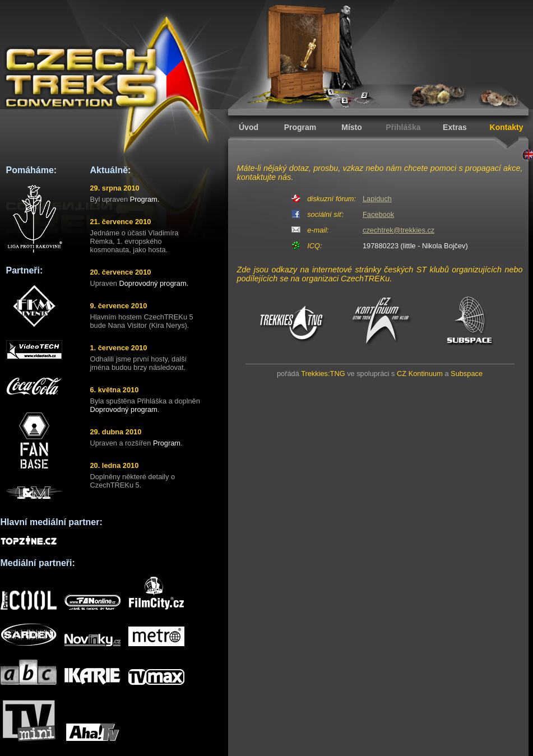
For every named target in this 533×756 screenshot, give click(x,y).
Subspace (467, 374)
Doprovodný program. (154, 283)
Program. (145, 199)
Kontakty (507, 127)
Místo (352, 127)
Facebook (378, 214)
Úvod (249, 127)
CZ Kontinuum (420, 374)
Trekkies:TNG (323, 374)
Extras (455, 127)
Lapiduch (377, 199)
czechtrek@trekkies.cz (398, 230)
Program (300, 127)
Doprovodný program (124, 409)
